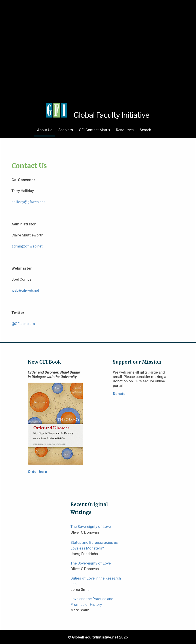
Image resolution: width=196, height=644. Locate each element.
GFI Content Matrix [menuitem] (94, 130)
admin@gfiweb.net (27, 246)
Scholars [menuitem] (66, 130)
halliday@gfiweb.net (28, 202)
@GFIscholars (23, 324)
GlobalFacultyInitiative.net (95, 637)
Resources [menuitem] (125, 130)
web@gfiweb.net (25, 290)
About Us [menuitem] (45, 130)
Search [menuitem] (145, 130)
